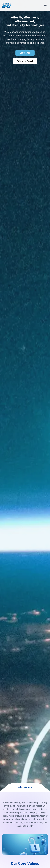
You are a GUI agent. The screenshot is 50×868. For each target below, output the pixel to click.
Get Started (25, 53)
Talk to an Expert (25, 61)
